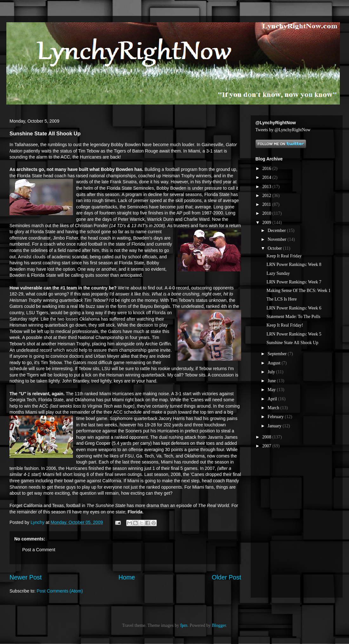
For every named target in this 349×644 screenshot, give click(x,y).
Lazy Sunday (278, 273)
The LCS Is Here (282, 299)
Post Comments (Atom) (60, 591)
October (275, 248)
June (272, 381)
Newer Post (26, 577)
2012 (267, 196)
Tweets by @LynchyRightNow (283, 130)
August (274, 363)
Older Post (226, 577)
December (277, 230)
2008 (267, 437)
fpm (184, 625)
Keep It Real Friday (284, 256)
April (273, 399)
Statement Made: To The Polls (293, 317)
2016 (267, 169)
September (277, 354)
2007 (267, 446)
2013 (267, 187)
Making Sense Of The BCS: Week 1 (299, 291)
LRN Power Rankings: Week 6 (294, 308)
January (275, 426)
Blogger (219, 625)
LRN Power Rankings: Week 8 (294, 264)
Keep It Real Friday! (285, 325)
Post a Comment (39, 550)
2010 (267, 213)
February (276, 417)
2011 (267, 204)
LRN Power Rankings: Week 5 (294, 334)
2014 (267, 177)
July (272, 372)
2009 (267, 223)
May (272, 390)
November (277, 239)
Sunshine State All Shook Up (292, 343)
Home (127, 577)
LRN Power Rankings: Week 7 (294, 282)
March (274, 408)
